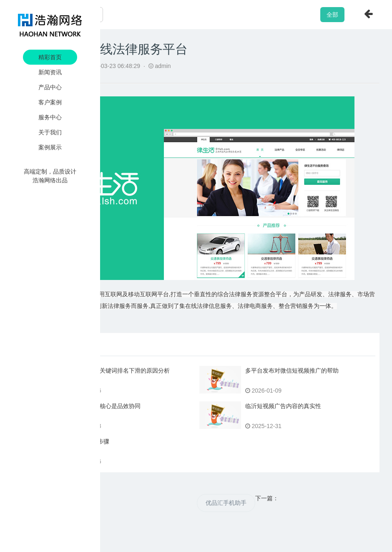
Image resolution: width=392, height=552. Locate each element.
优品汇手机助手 (226, 503)
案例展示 (50, 147)
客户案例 (50, 102)
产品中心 (50, 87)
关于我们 (50, 132)
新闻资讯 (50, 72)
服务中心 (50, 117)
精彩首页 (50, 57)
